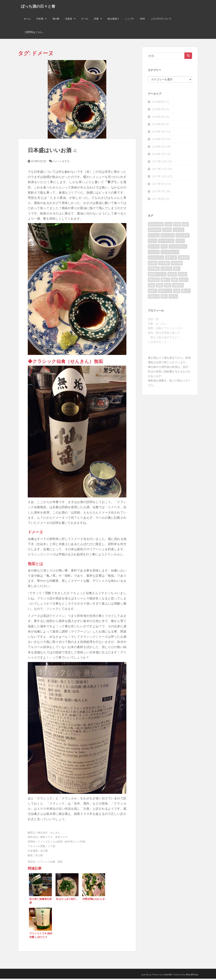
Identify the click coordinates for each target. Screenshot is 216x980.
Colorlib (167, 976)
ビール (85, 20)
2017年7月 (159, 193)
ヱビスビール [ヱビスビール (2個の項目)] (156, 259)
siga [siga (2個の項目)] (185, 225)
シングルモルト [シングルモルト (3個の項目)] (178, 248)
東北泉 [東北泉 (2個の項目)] (172, 275)
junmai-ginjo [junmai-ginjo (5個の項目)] (156, 225)
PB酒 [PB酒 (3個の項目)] (177, 225)
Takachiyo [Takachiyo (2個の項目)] (155, 231)
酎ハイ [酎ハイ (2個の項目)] (186, 292)
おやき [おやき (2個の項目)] (167, 231)
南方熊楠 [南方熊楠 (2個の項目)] (177, 264)
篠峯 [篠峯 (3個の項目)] (160, 287)
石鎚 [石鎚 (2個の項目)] (151, 287)
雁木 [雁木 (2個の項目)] (164, 298)
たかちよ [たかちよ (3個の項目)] (178, 231)
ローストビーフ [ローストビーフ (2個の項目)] (170, 253)
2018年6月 (159, 118)
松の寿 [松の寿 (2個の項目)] (182, 275)
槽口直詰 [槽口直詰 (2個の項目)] (154, 281)
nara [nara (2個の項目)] (169, 225)
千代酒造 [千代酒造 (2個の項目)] (164, 264)
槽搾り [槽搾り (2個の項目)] (165, 281)
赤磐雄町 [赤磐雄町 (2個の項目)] (178, 287)
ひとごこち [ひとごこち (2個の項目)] (168, 237)
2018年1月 (159, 155)
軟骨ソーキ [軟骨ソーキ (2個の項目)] (165, 292)
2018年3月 (159, 140)
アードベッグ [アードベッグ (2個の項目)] (166, 242)
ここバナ (129, 20)
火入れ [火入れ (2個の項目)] (184, 281)
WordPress (192, 976)
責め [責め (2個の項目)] (168, 287)
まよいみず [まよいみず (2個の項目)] (182, 237)
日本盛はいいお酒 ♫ (52, 151)
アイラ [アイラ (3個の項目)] (153, 242)
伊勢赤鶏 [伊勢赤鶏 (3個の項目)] (184, 259)
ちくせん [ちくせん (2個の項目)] (154, 237)
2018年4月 (159, 133)
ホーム (27, 20)
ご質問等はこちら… (34, 33)
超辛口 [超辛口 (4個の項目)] (153, 292)
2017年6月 (159, 200)
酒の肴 (56, 20)
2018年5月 (159, 125)
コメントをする (61, 162)
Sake (142, 20)
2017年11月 (159, 170)
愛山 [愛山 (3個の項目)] (177, 270)
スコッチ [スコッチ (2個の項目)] (154, 253)
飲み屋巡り (113, 20)
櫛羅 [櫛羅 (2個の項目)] (174, 281)
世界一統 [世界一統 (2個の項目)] (171, 259)
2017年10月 (159, 178)
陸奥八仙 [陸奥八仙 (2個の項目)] (154, 298)
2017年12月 (159, 163)
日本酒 (40, 20)
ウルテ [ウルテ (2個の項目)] (180, 242)
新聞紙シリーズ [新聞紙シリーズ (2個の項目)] (157, 275)
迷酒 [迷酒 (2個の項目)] (177, 292)
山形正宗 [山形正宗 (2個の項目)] (166, 270)
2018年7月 (159, 110)
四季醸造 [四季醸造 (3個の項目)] (154, 270)
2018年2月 (159, 148)
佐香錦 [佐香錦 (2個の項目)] (153, 264)
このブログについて (161, 20)
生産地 (69, 20)
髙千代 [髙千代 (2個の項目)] (173, 298)
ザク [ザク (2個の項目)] (164, 248)
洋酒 (96, 20)
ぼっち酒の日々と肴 (38, 7)
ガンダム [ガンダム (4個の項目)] (154, 248)
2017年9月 (159, 185)
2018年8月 (159, 103)
